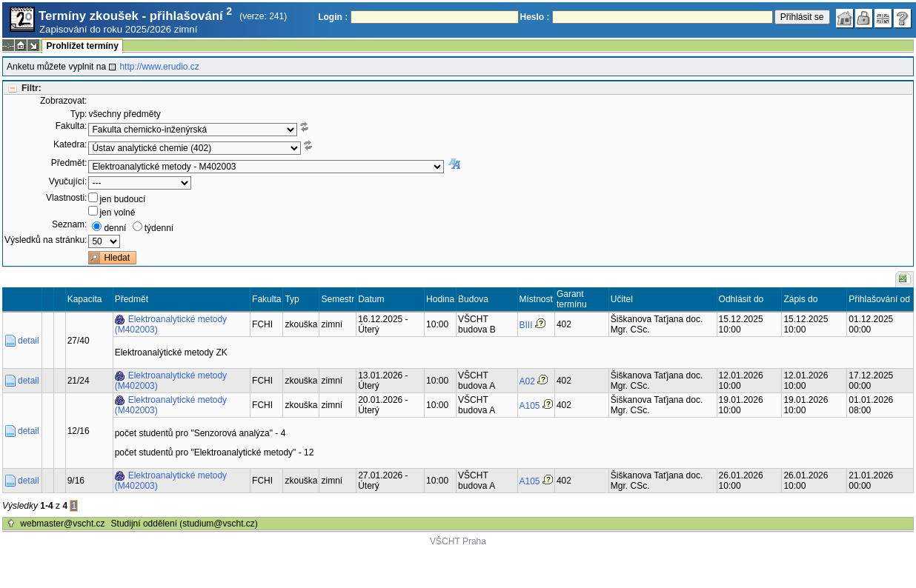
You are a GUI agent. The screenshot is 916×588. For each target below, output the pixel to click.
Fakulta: (72, 126)
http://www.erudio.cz (159, 67)
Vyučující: (68, 181)
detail (29, 341)
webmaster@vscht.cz (62, 524)
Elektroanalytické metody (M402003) (171, 324)
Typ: (79, 114)
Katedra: (70, 144)
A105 (530, 406)
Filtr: (31, 88)
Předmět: (69, 163)
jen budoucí (122, 199)
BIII (526, 325)
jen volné (117, 213)
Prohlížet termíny (82, 46)
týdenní (159, 228)
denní (115, 228)
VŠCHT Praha (458, 541)
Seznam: (69, 224)
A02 (527, 381)
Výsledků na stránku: (46, 240)
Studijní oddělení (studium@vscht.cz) (185, 524)
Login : (333, 17)
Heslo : (535, 17)
